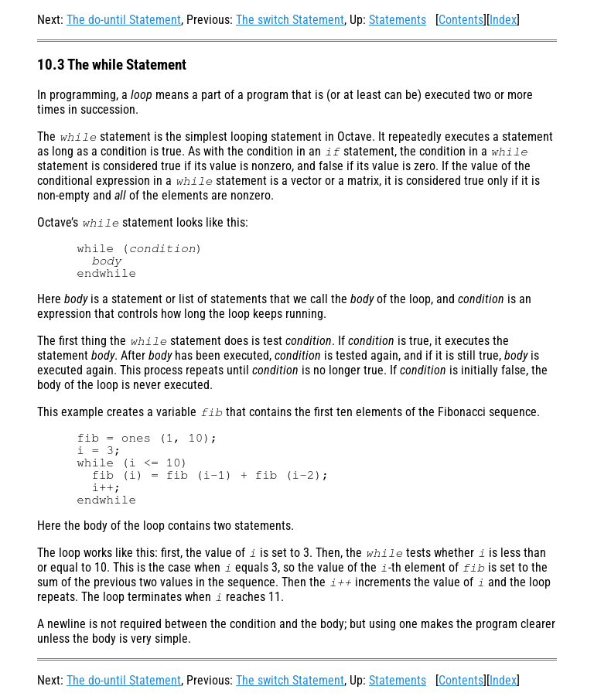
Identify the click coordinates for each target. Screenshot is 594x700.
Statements (398, 20)
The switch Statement (290, 20)
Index (503, 20)
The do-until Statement (124, 20)
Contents (461, 20)
